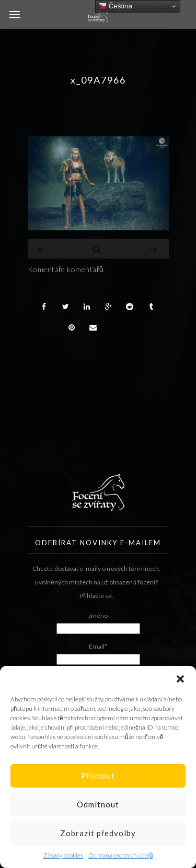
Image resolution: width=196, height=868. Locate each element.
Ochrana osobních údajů (121, 855)
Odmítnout (98, 804)
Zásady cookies (63, 855)
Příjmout (98, 776)
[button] (180, 679)
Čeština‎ (115, 6)
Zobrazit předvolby (98, 833)
